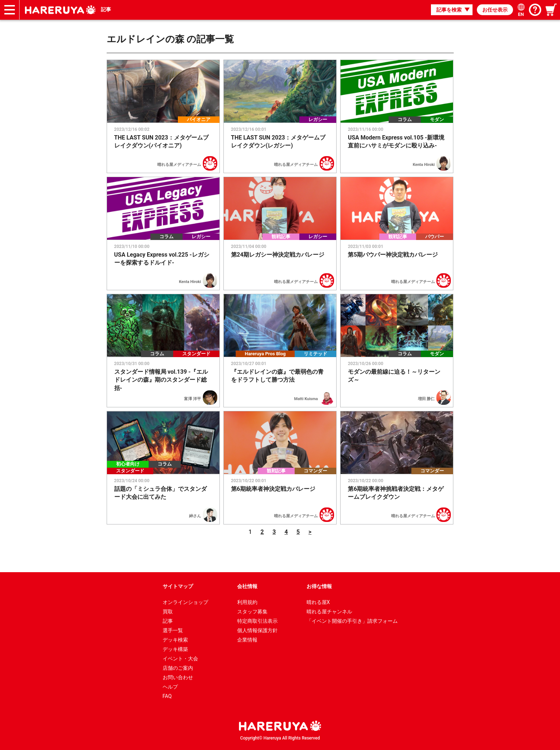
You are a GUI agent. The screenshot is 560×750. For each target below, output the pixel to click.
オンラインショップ (185, 602)
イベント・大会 (180, 659)
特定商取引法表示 (257, 621)
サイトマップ (178, 586)
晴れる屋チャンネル (329, 612)
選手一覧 (173, 630)
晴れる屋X (318, 602)
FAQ (167, 696)
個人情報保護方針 (257, 630)
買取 (168, 612)
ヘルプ (170, 687)
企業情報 (247, 640)
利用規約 (247, 602)
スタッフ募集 (252, 612)
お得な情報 (319, 586)
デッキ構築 (175, 649)
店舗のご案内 (178, 668)
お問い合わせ (178, 677)
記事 (106, 9)
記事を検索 (449, 10)
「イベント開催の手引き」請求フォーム (352, 621)
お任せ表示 (495, 10)
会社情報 (247, 586)
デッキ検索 (175, 640)
